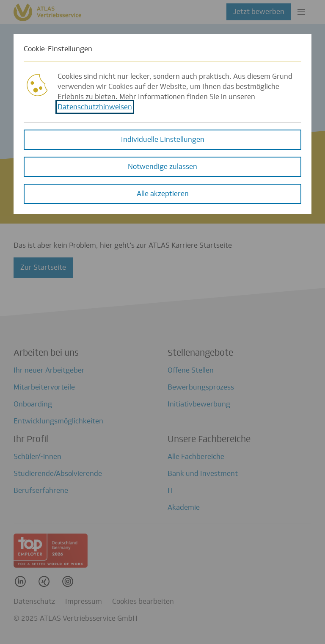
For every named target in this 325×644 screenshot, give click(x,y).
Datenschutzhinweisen (95, 104)
